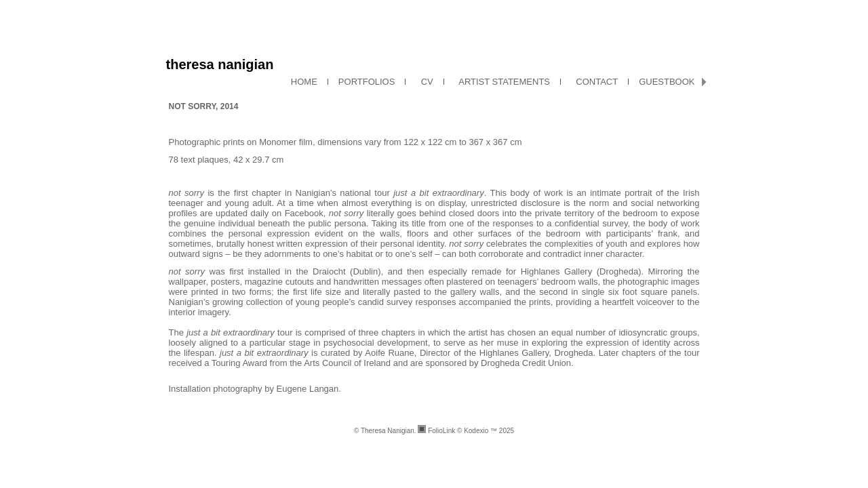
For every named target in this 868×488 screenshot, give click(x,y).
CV (424, 82)
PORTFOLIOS (367, 82)
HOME (304, 82)
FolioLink (441, 431)
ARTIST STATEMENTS (502, 82)
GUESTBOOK (667, 82)
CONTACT (594, 82)
